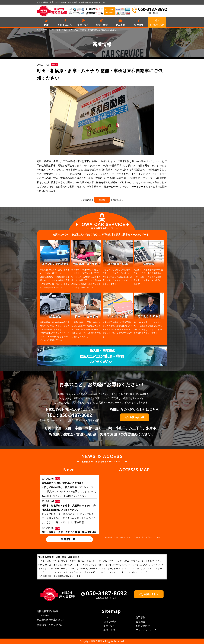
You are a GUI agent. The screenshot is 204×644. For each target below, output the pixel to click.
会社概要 (139, 25)
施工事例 (120, 25)
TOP (46, 25)
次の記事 (117, 200)
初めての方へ (65, 25)
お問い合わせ (143, 626)
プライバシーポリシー (148, 630)
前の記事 (87, 200)
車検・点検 (102, 25)
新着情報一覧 (68, 539)
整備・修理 (83, 25)
